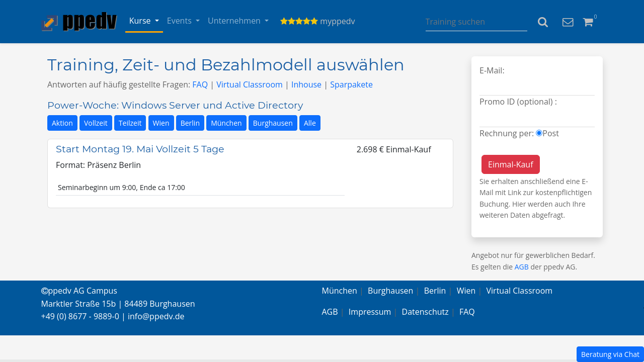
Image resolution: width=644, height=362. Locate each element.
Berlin (190, 123)
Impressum (370, 312)
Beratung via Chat (610, 354)
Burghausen (273, 123)
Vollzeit (96, 123)
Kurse (141, 21)
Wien (161, 123)
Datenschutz (425, 312)
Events (180, 21)
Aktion (62, 123)
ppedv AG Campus (79, 291)
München (226, 123)
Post (551, 133)
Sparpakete (351, 84)
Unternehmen (235, 21)
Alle (310, 123)
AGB (522, 267)
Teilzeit (130, 123)
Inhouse (306, 84)
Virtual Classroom (250, 84)
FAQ (200, 84)
